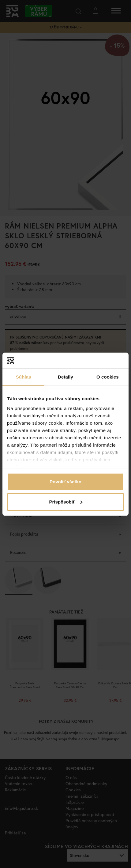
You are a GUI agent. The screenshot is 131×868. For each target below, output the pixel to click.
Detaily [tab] (65, 377)
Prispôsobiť (66, 502)
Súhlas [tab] (24, 377)
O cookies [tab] (108, 377)
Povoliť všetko (65, 482)
